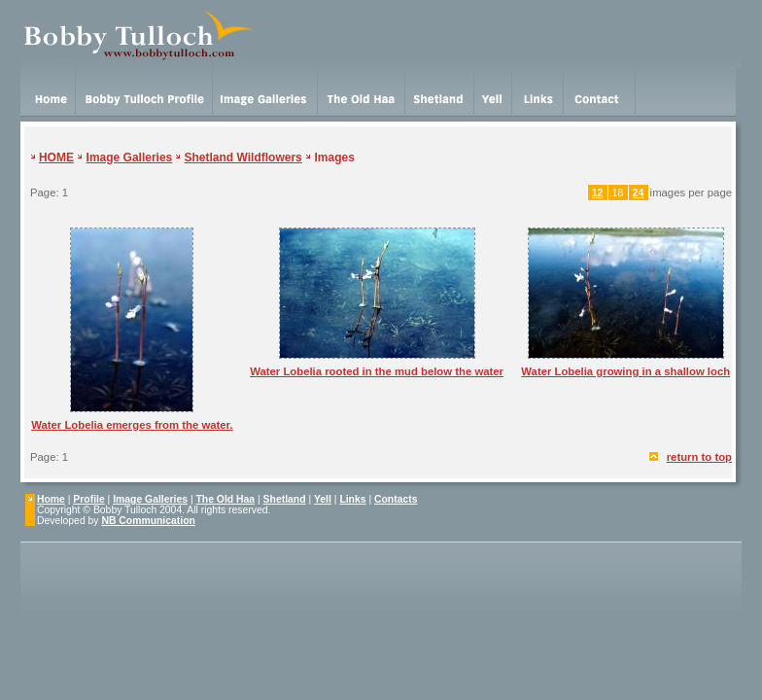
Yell (323, 499)
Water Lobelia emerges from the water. (132, 425)
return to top (699, 457)
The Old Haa (226, 499)
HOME (56, 157)
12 (598, 193)
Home (51, 499)
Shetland (285, 499)
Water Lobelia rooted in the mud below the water (377, 371)
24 (639, 193)
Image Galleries (130, 157)
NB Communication (148, 521)
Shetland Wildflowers (243, 157)
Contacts (396, 499)
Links (352, 499)
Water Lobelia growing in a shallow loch (625, 371)
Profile (88, 499)
